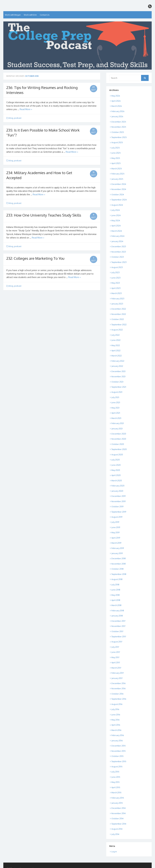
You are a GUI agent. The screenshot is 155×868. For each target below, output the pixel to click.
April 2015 (116, 787)
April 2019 (116, 538)
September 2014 (119, 824)
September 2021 (119, 387)
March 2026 (117, 106)
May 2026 (116, 96)
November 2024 (119, 189)
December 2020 (119, 434)
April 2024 (116, 226)
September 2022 (119, 325)
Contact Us (45, 15)
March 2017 (116, 668)
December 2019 (118, 496)
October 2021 (117, 382)
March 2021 (116, 418)
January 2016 (117, 741)
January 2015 (117, 803)
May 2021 (115, 408)
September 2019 (119, 512)
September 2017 (119, 637)
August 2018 (117, 579)
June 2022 (116, 340)
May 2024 (116, 220)
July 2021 (115, 397)
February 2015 (118, 798)
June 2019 (116, 527)
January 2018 (117, 616)
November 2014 (119, 813)
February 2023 (118, 299)
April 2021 (116, 413)
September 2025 (119, 137)
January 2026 (117, 116)
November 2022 (119, 314)
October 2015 (117, 756)
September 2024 (119, 200)
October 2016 (117, 694)
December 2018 (119, 558)
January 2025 (117, 179)
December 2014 (119, 808)
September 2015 (119, 761)
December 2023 (119, 246)
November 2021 (118, 376)
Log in (114, 852)
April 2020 (116, 475)
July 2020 (116, 460)
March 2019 (116, 543)
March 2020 (117, 481)
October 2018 (117, 569)
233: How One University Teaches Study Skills (44, 215)
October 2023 (118, 257)
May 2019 (115, 532)
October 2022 (118, 319)
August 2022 (117, 330)
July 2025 (116, 148)
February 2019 (118, 548)
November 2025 (119, 127)
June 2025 (116, 153)
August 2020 (117, 455)
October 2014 (117, 818)
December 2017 (118, 621)
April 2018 (116, 600)
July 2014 (115, 834)
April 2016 (116, 725)
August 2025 (117, 142)
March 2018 (116, 605)
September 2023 (119, 262)
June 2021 (116, 402)
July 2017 (115, 647)
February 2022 (118, 361)
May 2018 (115, 595)
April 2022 (116, 350)
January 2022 (117, 366)
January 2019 (117, 553)
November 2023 (119, 252)
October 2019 (117, 506)
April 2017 (116, 662)
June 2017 (116, 652)
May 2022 (116, 345)
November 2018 (119, 564)
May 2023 (116, 283)
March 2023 (117, 293)
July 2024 (116, 210)
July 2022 (115, 335)
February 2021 (118, 423)
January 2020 (117, 491)
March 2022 (117, 356)
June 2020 (116, 465)
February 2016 (118, 735)
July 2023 (115, 272)
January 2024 (117, 241)
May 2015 (115, 782)
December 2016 (119, 683)
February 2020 (118, 486)
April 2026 (116, 101)
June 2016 (116, 715)
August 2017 (117, 642)
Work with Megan (13, 15)
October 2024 (118, 194)
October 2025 (118, 132)
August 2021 (117, 392)
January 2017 (117, 678)
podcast (18, 118)
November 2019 (118, 501)
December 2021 (118, 371)
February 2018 (118, 611)
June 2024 (116, 215)
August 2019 (117, 517)
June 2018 (116, 590)
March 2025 (117, 169)
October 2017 (117, 631)
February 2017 (118, 673)
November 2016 (119, 688)
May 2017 (115, 657)
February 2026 (118, 111)
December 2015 (119, 746)
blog (11, 118)
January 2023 (117, 304)
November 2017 (118, 626)
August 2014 (117, 829)
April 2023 (116, 288)
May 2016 (115, 720)
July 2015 (115, 772)
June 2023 (116, 278)
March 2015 (116, 792)
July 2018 (115, 585)
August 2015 (117, 767)
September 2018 (119, 574)
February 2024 (118, 236)
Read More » (26, 109)
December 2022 (119, 309)
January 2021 (117, 429)
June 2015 (116, 777)
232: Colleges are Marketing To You (35, 258)
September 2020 (119, 449)
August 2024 (117, 205)
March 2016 (116, 730)
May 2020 (116, 470)
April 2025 (116, 163)
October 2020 (118, 444)
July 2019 (115, 522)
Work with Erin (30, 15)
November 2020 (119, 439)
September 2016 (119, 699)
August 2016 (117, 704)
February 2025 (118, 174)
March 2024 (117, 231)
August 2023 (117, 267)
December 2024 (119, 184)
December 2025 (119, 122)
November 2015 (119, 751)
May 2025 (116, 158)
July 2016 (115, 709)
